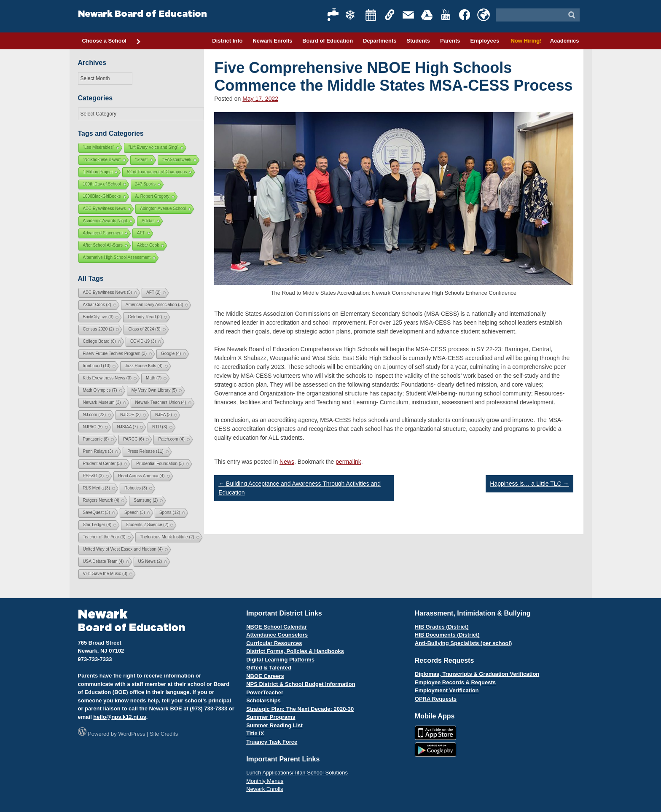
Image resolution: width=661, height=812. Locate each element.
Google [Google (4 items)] (171, 354)
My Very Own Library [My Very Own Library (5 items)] (154, 390)
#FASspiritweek (177, 160)
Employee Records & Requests (455, 682)
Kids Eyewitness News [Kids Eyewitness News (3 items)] (107, 378)
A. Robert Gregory (152, 196)
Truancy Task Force (272, 742)
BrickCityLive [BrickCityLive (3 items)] (98, 317)
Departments (380, 41)
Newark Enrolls (272, 41)
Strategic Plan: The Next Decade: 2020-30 (300, 709)
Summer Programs (271, 717)
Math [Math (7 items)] (154, 378)
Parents (450, 41)
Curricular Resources (274, 643)
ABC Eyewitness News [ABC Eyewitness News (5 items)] (108, 292)
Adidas (148, 221)
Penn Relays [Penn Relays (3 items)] (98, 451)
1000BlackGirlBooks (102, 196)
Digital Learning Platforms (280, 660)
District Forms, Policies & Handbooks (295, 651)
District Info (227, 41)
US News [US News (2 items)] (150, 561)
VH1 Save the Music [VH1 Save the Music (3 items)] (105, 574)
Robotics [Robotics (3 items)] (136, 488)
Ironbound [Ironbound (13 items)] (97, 366)
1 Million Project (98, 172)
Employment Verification (447, 690)
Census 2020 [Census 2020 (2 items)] (99, 329)
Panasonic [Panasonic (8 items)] (96, 439)
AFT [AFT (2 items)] (153, 292)
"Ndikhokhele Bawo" (102, 160)
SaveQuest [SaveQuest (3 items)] (97, 512)
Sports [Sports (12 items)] (170, 512)
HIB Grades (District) (442, 627)
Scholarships (263, 700)
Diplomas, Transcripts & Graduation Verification (477, 674)
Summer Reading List (274, 725)
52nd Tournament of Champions (157, 172)
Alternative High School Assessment (117, 257)
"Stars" (141, 160)
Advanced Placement (103, 233)
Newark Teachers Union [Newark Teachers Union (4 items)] (161, 402)
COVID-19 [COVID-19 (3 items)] (143, 341)
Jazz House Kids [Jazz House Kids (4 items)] (144, 366)
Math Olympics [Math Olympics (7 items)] (100, 390)
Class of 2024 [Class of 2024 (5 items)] (144, 329)
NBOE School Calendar (277, 627)
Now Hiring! (525, 41)
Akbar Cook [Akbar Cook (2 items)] (97, 305)
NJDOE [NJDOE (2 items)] (130, 415)
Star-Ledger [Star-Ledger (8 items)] (97, 525)
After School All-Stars (103, 245)
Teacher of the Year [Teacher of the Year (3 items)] (104, 537)
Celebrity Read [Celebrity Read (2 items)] (145, 317)
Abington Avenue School (163, 208)
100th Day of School (102, 184)
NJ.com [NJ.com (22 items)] (94, 415)
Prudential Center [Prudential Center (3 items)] (103, 464)
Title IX (255, 733)
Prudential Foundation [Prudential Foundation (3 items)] (160, 464)
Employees (485, 41)
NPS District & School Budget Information (301, 684)
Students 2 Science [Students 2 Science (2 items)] (147, 525)
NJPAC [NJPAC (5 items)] (93, 427)
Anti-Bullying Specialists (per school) (463, 643)
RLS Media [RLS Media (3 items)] (97, 488)
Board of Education (328, 41)
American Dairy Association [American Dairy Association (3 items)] (155, 305)
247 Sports (145, 184)
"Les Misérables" (99, 147)
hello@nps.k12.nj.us (120, 717)
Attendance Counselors (277, 635)
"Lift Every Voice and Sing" (153, 147)
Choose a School (112, 41)
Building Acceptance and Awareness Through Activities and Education (300, 488)
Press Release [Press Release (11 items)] (145, 451)
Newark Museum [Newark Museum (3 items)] (102, 402)
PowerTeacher (265, 692)
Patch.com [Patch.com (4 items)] (171, 439)
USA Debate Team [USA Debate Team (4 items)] (103, 561)
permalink (348, 462)
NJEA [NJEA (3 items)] (164, 415)
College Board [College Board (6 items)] (99, 341)
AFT (141, 233)
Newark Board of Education (142, 14)
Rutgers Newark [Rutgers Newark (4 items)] (101, 500)
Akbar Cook (148, 245)
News (287, 462)
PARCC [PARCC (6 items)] (133, 439)
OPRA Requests (436, 699)
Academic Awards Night (105, 221)
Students (418, 41)
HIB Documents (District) (447, 635)
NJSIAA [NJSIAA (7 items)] (128, 427)
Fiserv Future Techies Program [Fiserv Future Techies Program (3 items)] (115, 354)
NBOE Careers (265, 676)
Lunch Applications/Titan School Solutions (297, 773)
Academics (565, 41)
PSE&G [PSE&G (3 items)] (93, 476)
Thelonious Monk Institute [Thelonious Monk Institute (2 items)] (167, 537)
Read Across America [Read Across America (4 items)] (141, 476)
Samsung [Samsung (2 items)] (146, 500)
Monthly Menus (265, 781)
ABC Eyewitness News (105, 208)
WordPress (132, 734)
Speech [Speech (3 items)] (135, 512)
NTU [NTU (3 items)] (160, 427)
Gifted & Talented (269, 668)
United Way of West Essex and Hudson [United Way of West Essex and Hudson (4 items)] (123, 549)
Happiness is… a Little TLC (529, 484)
